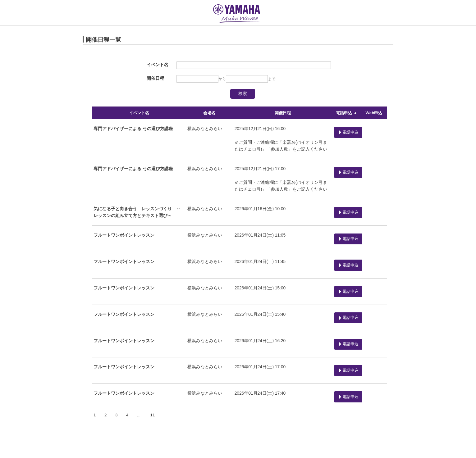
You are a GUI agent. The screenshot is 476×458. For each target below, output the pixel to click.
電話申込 (347, 130)
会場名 (209, 113)
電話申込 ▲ (346, 113)
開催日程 (281, 113)
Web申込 (374, 113)
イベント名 (139, 113)
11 (152, 383)
